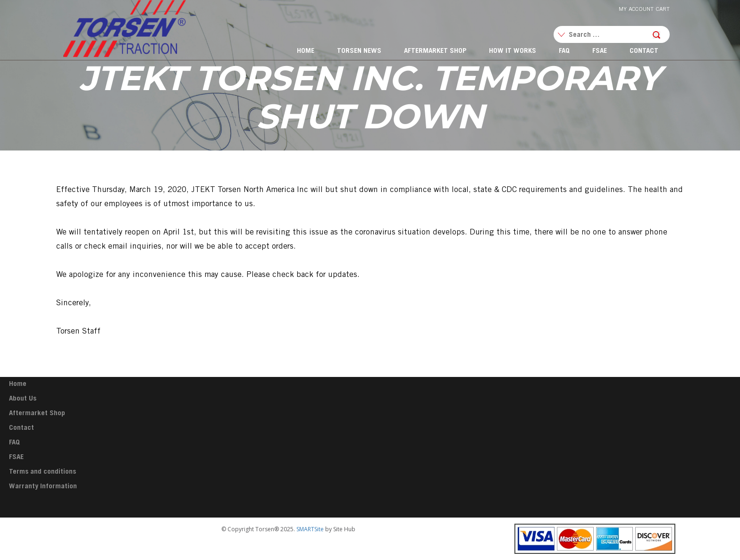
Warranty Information (43, 487)
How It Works (513, 51)
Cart (663, 9)
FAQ (564, 51)
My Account (636, 9)
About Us (23, 399)
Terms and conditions (42, 472)
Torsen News (359, 51)
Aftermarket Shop (435, 51)
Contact (644, 51)
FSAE (600, 51)
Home (306, 51)
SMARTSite (310, 529)
